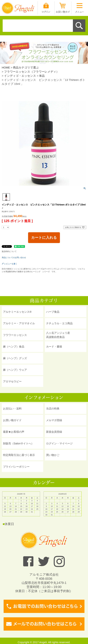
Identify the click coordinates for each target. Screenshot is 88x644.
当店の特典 (53, 409)
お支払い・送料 (12, 409)
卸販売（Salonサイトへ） (18, 443)
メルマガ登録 (54, 420)
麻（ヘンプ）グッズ (15, 358)
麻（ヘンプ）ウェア (15, 370)
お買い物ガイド (12, 420)
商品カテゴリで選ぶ (26, 67)
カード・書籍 (54, 347)
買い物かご (53, 455)
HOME (6, 67)
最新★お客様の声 (14, 432)
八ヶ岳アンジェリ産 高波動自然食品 (58, 335)
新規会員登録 (54, 432)
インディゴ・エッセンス (20, 76)
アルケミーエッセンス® (17, 312)
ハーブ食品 (53, 312)
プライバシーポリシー (16, 467)
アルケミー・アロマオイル (19, 323)
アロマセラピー (12, 381)
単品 (42, 76)
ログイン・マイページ (59, 443)
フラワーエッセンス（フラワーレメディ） (32, 72)
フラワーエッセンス (15, 335)
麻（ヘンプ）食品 (14, 347)
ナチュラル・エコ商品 (59, 323)
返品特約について (9, 251)
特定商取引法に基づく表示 (19, 455)
